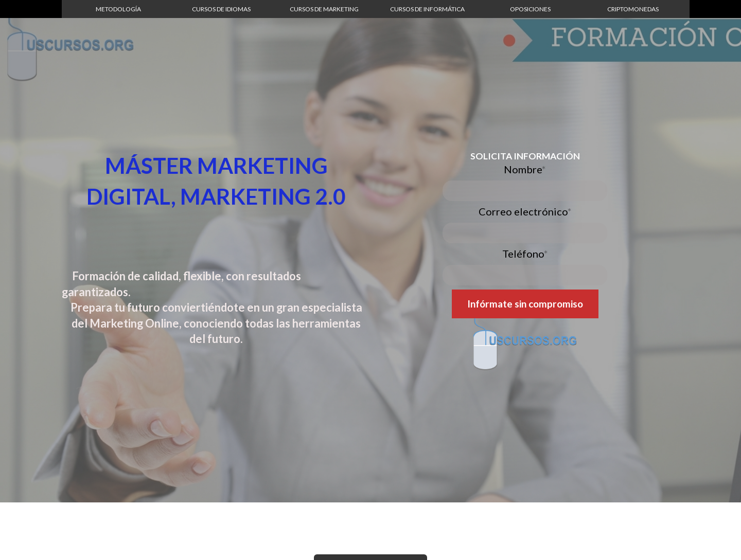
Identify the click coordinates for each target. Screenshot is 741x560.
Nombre (525, 169)
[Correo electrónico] (525, 233)
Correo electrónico (525, 211)
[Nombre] (525, 191)
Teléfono (525, 254)
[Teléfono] (525, 275)
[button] (118, 9)
